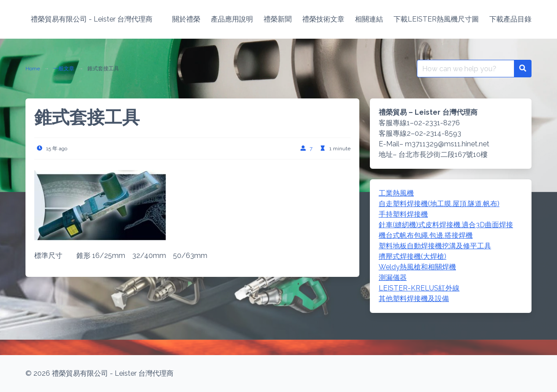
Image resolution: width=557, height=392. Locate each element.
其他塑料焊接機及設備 (414, 299)
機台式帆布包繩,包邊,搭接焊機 (426, 235)
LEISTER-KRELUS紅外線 (419, 288)
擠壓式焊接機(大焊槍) (412, 256)
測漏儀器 (393, 278)
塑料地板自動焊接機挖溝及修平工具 (435, 246)
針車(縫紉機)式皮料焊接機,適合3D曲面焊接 (446, 225)
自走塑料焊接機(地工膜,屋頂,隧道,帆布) (439, 204)
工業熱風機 (396, 193)
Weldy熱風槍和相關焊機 (417, 267)
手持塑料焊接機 (403, 214)
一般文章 (64, 69)
